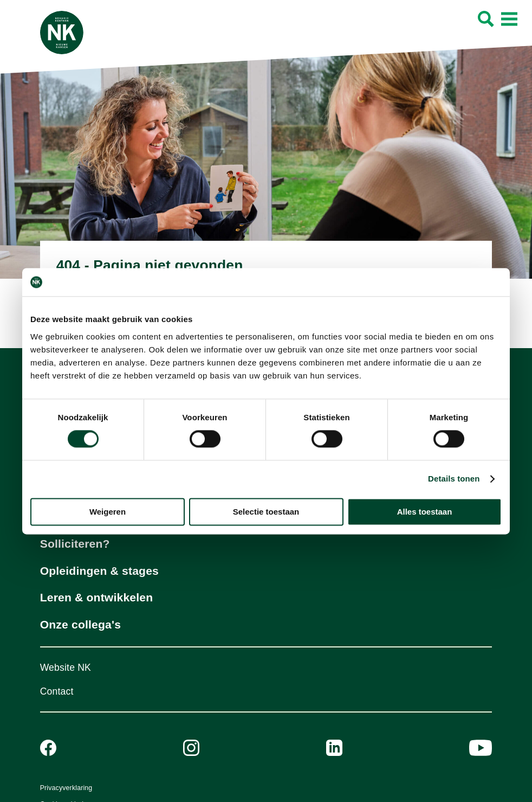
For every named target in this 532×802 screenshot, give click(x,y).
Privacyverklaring (66, 788)
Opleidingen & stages (99, 571)
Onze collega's (80, 624)
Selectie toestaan (266, 512)
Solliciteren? (75, 544)
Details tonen (454, 479)
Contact (57, 691)
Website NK (66, 668)
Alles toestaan (425, 512)
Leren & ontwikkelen (97, 597)
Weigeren (108, 512)
